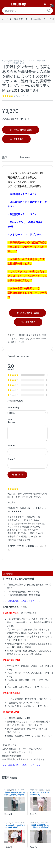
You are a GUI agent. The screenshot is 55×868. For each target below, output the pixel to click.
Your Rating (13, 408)
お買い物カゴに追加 (23, 130)
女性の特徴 (36, 19)
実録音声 (18, 19)
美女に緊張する (15, 61)
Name (11, 445)
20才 (24, 61)
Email (11, 459)
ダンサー (23, 63)
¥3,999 (5, 61)
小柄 (46, 790)
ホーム (5, 19)
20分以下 (40, 790)
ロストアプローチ (34, 61)
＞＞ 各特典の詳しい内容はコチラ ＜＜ (21, 601)
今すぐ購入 (18, 139)
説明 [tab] (5, 158)
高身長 (16, 63)
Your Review (11, 421)
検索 (49, 11)
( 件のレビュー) (21, 96)
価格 (43, 61)
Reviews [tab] (25, 158)
